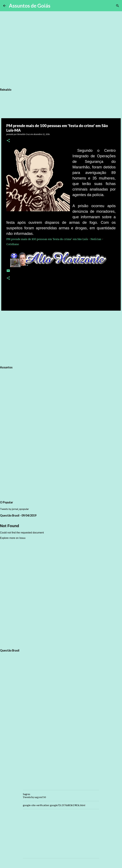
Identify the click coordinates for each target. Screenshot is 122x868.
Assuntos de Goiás (30, 6)
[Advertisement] (61, 338)
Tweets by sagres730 (34, 797)
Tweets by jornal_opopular (14, 509)
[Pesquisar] (55, 6)
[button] (8, 141)
